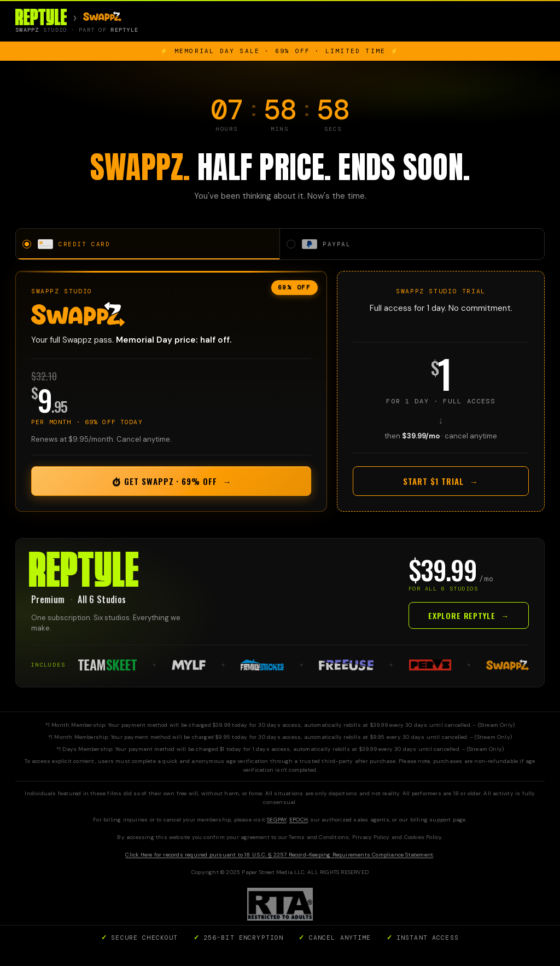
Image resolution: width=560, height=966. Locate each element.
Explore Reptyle (469, 617)
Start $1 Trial (441, 483)
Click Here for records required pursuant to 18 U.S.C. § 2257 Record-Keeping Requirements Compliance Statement (279, 857)
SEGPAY (276, 822)
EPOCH (299, 822)
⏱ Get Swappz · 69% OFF (171, 483)
